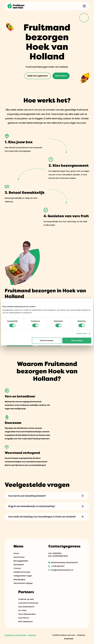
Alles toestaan (77, 340)
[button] (84, 6)
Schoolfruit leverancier (28, 603)
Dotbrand (69, 639)
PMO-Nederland (25, 622)
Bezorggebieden (21, 561)
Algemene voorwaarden (15, 635)
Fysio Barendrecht (26, 607)
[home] (16, 6)
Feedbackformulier (22, 572)
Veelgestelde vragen (23, 576)
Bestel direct (61, 76)
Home (16, 553)
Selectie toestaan (47, 340)
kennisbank (19, 565)
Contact (17, 568)
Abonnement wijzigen (23, 583)
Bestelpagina (19, 580)
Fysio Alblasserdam (27, 614)
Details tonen (82, 333)
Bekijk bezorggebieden (38, 76)
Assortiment (19, 557)
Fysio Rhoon (24, 618)
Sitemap (32, 635)
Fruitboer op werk (26, 599)
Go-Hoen (22, 610)
